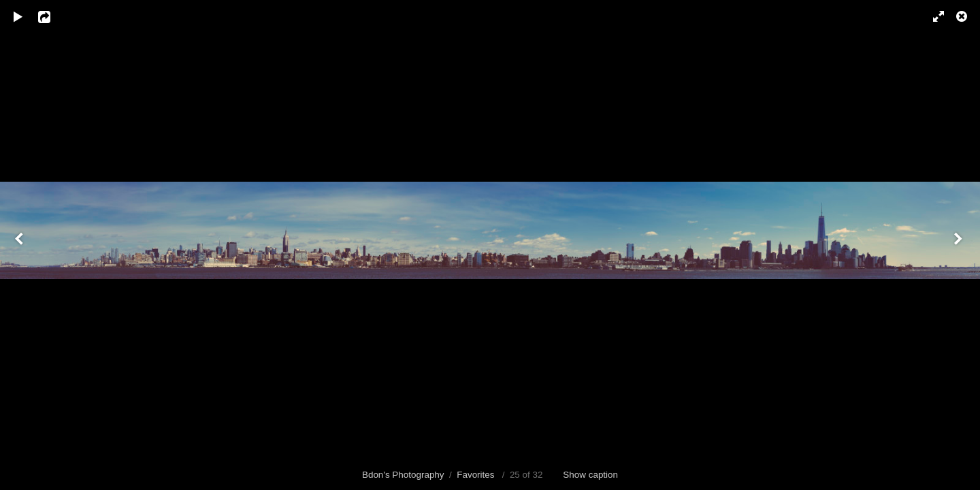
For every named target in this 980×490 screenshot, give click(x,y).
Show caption (590, 475)
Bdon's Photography (403, 475)
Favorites (475, 475)
